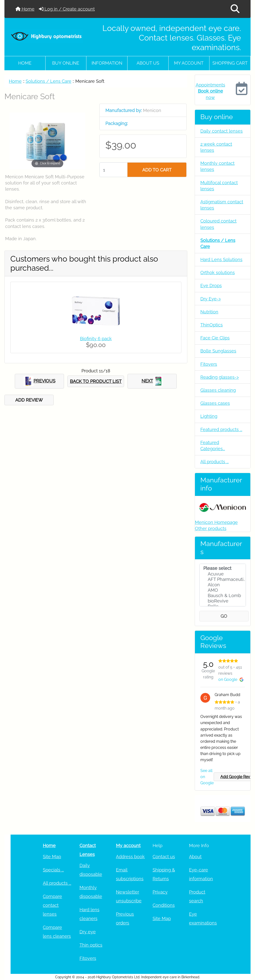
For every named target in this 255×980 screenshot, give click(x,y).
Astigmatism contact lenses (222, 205)
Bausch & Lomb (223, 596)
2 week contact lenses (216, 147)
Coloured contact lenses (218, 224)
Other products (211, 528)
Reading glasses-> (220, 377)
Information (107, 63)
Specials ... (53, 870)
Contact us (164, 857)
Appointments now (210, 91)
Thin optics (91, 945)
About (195, 857)
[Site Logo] (46, 36)
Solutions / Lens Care (48, 81)
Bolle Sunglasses (218, 351)
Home (25, 9)
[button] (235, 9)
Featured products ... (221, 429)
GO (224, 616)
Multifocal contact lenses (219, 186)
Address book (130, 857)
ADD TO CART (157, 170)
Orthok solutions (218, 273)
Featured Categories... (213, 446)
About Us (148, 63)
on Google (231, 679)
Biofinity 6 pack (96, 339)
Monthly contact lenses (217, 166)
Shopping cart (230, 63)
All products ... (215, 462)
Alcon (223, 585)
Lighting (209, 416)
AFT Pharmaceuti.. (223, 579)
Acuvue (223, 574)
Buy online (66, 63)
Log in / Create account (67, 9)
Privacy (160, 892)
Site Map (52, 857)
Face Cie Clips (215, 338)
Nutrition (209, 312)
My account (189, 63)
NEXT (152, 381)
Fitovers (209, 364)
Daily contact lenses (222, 131)
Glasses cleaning (218, 390)
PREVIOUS (40, 381)
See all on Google (207, 777)
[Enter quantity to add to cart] (113, 170)
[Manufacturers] (223, 585)
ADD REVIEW (29, 400)
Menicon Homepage (216, 522)
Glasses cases (215, 403)
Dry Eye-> (211, 299)
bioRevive (223, 601)
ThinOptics (212, 325)
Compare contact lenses (52, 905)
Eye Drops (211, 286)
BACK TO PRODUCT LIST (96, 381)
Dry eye (88, 932)
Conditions (164, 905)
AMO (223, 590)
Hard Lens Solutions (221, 259)
